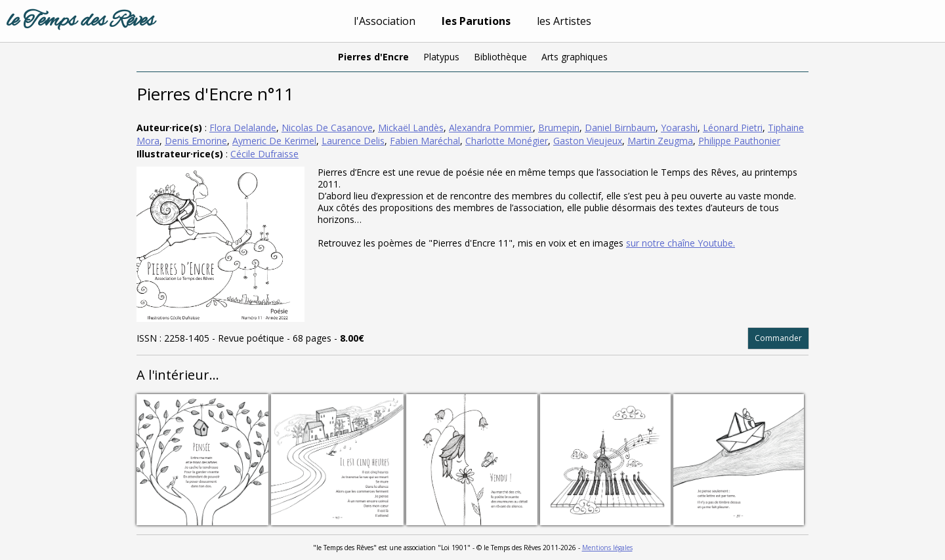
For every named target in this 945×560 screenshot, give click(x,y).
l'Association (385, 21)
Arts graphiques (575, 57)
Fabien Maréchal (425, 141)
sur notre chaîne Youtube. (681, 243)
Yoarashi (679, 128)
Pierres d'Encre (373, 57)
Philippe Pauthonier (739, 141)
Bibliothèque (500, 57)
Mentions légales (607, 548)
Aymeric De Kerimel (274, 141)
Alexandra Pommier (491, 128)
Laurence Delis (353, 141)
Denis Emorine (196, 141)
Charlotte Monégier (507, 141)
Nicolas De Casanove (327, 128)
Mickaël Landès (411, 128)
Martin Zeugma (660, 141)
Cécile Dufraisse (264, 154)
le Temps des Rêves (80, 21)
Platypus (441, 57)
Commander (778, 338)
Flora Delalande (243, 128)
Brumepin (559, 128)
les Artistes (564, 21)
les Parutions (476, 21)
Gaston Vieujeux (588, 141)
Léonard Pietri (733, 128)
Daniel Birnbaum (620, 128)
